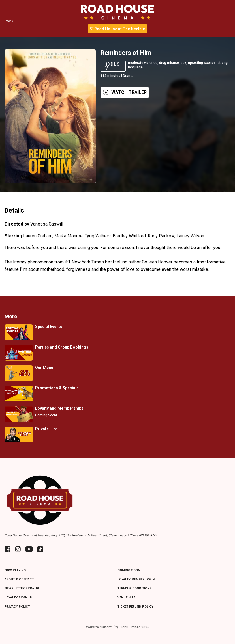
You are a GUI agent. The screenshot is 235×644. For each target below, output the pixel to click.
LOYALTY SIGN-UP (18, 597)
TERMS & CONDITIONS (135, 588)
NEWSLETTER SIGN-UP (22, 588)
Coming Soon (129, 570)
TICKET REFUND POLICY (135, 607)
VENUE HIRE (126, 597)
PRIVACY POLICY (17, 607)
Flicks (123, 627)
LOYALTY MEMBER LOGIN (136, 579)
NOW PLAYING (15, 570)
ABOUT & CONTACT (19, 579)
